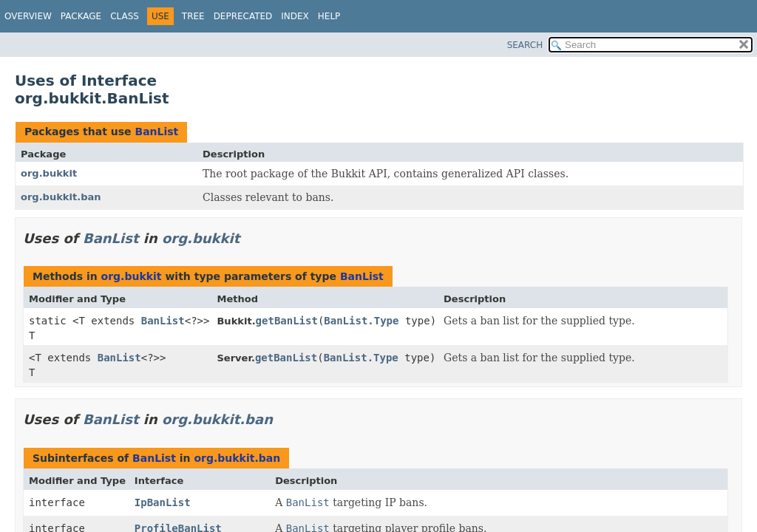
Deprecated (243, 16)
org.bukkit (49, 173)
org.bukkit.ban (61, 197)
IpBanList (163, 502)
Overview (28, 16)
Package (81, 16)
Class (125, 16)
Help (329, 16)
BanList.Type (361, 321)
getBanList (287, 321)
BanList (156, 132)
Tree (193, 16)
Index (295, 16)
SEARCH (525, 45)
